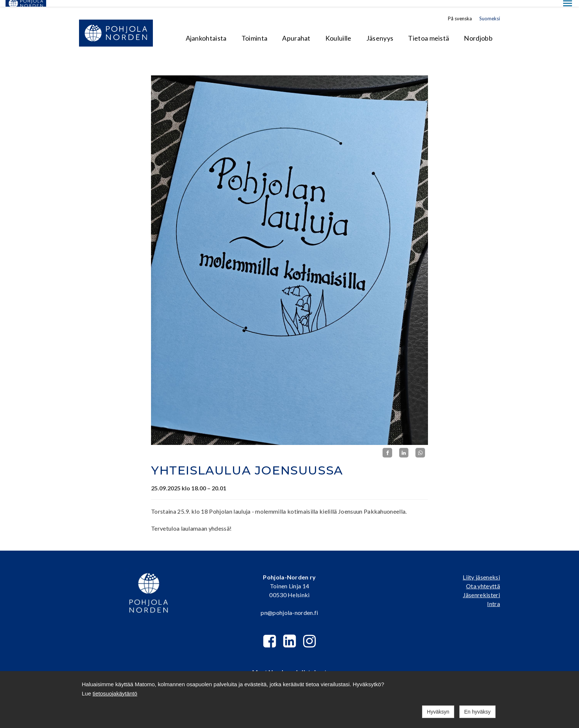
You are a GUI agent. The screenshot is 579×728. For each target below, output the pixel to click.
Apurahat (296, 31)
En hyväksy (477, 712)
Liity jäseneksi (481, 570)
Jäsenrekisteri (482, 588)
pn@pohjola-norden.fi (289, 605)
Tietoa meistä (429, 31)
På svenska (460, 12)
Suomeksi (490, 12)
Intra (494, 597)
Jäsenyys (380, 31)
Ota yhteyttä (483, 579)
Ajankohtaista (206, 31)
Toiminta (255, 31)
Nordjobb (478, 31)
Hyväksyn (438, 712)
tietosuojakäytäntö (115, 693)
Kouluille (338, 31)
